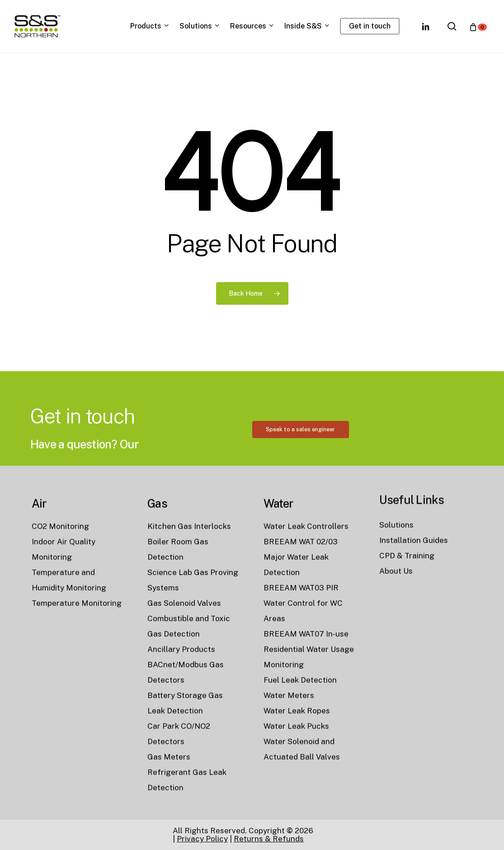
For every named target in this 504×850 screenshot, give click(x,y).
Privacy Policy (202, 839)
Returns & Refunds (269, 839)
